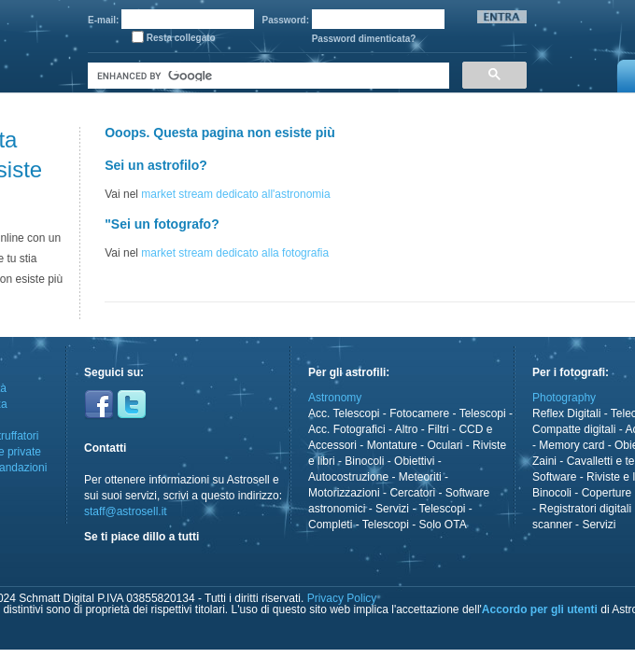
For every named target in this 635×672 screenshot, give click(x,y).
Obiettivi (414, 461)
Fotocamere (419, 413)
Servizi (392, 509)
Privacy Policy (342, 598)
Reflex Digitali (566, 413)
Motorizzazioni (344, 493)
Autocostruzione (348, 477)
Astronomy (335, 398)
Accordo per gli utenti (540, 609)
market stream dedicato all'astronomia (235, 194)
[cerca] (267, 76)
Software (554, 477)
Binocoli (364, 461)
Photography (564, 398)
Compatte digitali (574, 429)
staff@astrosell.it (126, 511)
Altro (407, 429)
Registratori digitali (585, 509)
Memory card (571, 445)
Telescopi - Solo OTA (415, 525)
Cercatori (412, 493)
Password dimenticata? (364, 39)
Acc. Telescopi (344, 413)
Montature (392, 445)
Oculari (444, 445)
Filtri (438, 429)
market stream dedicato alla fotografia (235, 253)
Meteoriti (420, 477)
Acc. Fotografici (347, 429)
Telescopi (483, 413)
